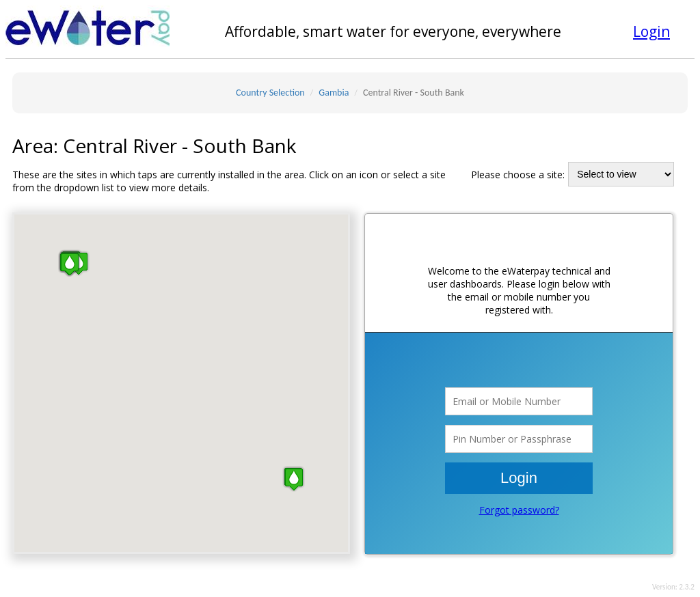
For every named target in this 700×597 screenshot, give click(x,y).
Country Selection (270, 93)
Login (651, 31)
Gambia (334, 93)
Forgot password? (519, 510)
